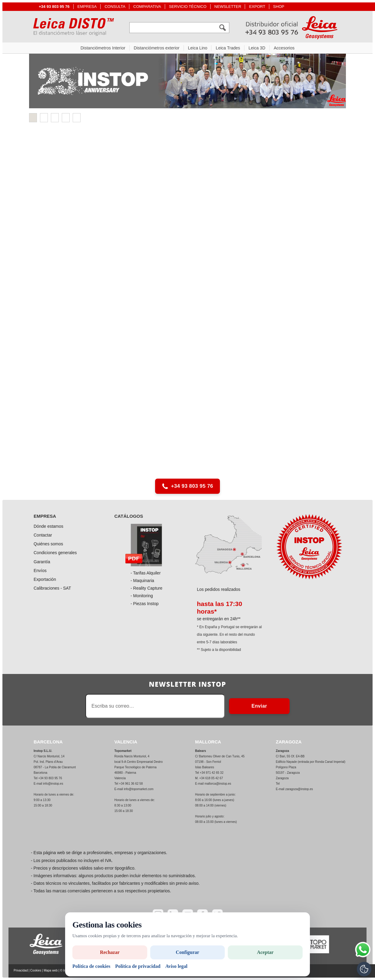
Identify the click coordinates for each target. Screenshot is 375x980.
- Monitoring (142, 596)
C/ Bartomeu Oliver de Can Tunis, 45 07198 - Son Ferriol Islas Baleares (220, 762)
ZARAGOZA (289, 742)
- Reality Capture (146, 588)
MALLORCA (208, 742)
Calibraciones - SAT (52, 588)
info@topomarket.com (139, 789)
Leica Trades (228, 48)
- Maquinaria (142, 581)
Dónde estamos (48, 526)
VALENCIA (126, 742)
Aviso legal (176, 966)
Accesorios (284, 48)
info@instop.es (53, 784)
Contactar (43, 535)
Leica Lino (198, 48)
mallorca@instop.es (218, 784)
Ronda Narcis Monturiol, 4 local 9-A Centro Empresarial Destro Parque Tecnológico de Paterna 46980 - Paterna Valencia (139, 767)
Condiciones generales (55, 553)
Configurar (187, 952)
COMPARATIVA (147, 7)
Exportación (45, 579)
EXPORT (257, 7)
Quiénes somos (48, 544)
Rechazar (110, 952)
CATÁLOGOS (129, 516)
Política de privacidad (138, 966)
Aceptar (265, 952)
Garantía (42, 562)
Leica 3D (257, 48)
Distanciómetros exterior (157, 48)
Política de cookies (91, 966)
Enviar (259, 706)
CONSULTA (115, 7)
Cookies (36, 970)
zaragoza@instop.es (299, 789)
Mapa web (51, 970)
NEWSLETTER (228, 7)
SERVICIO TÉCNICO (188, 7)
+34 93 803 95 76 (187, 486)
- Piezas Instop (145, 604)
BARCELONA (48, 742)
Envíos (40, 571)
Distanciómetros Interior (103, 48)
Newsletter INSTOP (187, 684)
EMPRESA (87, 7)
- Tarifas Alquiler (146, 573)
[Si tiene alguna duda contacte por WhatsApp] (363, 950)
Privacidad (21, 970)
